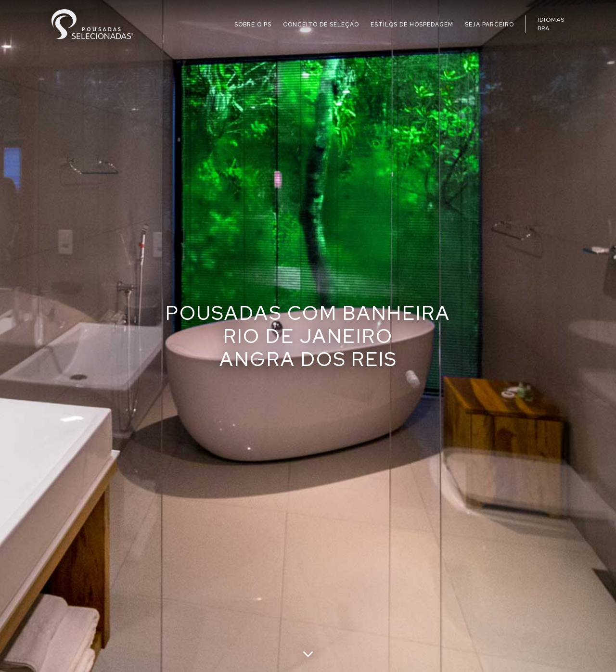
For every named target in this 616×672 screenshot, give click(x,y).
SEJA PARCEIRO (489, 25)
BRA (544, 28)
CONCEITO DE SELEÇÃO (321, 25)
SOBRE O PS (253, 25)
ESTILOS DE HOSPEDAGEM (412, 25)
